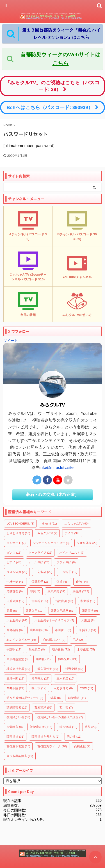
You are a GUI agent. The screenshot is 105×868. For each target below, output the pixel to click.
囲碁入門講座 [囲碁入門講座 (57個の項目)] (63, 611)
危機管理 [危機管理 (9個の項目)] (15, 591)
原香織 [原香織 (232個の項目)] (81, 591)
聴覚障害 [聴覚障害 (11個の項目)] (77, 698)
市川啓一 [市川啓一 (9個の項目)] (63, 630)
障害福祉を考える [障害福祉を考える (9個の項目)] (46, 737)
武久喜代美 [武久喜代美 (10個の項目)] (48, 669)
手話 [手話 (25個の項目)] (79, 640)
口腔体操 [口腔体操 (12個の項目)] (15, 601)
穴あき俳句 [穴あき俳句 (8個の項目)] (63, 688)
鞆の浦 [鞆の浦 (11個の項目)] (74, 737)
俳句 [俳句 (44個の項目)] (82, 582)
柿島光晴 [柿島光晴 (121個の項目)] (68, 659)
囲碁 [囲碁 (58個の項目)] (13, 611)
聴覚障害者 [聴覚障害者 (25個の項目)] (17, 708)
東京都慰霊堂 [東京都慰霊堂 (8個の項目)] (18, 659)
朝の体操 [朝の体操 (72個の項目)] (61, 649)
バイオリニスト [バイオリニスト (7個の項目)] (72, 553)
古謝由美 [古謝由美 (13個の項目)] (64, 601)
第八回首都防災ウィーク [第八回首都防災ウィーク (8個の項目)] (25, 698)
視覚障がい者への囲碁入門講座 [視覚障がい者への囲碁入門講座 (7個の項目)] (60, 717)
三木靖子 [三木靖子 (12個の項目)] (68, 572)
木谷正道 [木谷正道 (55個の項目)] (86, 649)
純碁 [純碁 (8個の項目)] (56, 698)
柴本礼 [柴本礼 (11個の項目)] (43, 659)
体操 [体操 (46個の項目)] (63, 582)
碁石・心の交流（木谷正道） (52, 495)
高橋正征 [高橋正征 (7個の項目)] (82, 746)
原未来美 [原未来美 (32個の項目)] (56, 591)
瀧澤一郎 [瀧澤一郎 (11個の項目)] (15, 678)
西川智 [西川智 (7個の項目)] (66, 708)
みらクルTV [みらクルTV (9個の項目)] (47, 533)
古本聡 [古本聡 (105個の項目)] (40, 601)
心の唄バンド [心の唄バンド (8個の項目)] (54, 640)
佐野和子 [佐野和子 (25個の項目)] (40, 582)
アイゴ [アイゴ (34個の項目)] (72, 533)
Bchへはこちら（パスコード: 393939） (52, 107)
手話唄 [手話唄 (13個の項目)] (14, 649)
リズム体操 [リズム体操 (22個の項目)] (17, 572)
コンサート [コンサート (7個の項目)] (16, 543)
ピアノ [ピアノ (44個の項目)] (14, 562)
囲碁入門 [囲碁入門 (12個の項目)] (35, 611)
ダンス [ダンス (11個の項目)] (14, 553)
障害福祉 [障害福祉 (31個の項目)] (15, 737)
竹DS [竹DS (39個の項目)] (87, 688)
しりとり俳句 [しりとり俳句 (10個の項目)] (18, 533)
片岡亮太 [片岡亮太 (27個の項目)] (40, 678)
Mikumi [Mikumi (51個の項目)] (49, 524)
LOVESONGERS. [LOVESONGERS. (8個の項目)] (20, 524)
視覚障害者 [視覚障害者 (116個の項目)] (41, 727)
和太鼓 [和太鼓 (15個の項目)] (88, 601)
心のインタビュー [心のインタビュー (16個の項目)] (21, 640)
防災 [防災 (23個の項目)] (91, 727)
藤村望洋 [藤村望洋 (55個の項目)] (43, 708)
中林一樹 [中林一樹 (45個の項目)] (15, 582)
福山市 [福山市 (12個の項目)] (39, 688)
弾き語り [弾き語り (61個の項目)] (87, 630)
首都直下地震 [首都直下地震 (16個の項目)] (18, 746)
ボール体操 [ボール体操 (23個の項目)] (39, 562)
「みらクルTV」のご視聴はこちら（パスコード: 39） (52, 86)
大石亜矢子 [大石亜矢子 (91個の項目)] (17, 620)
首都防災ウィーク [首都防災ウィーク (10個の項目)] (52, 746)
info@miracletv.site (57, 468)
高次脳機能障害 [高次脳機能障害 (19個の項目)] (20, 756)
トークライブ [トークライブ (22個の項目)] (40, 553)
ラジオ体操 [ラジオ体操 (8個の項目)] (66, 562)
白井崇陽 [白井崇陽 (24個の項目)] (15, 688)
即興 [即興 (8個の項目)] (35, 591)
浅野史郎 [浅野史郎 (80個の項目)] (74, 669)
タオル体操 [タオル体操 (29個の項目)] (87, 543)
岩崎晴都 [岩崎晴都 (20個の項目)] (39, 630)
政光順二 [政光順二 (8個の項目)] (37, 649)
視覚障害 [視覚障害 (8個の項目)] (15, 727)
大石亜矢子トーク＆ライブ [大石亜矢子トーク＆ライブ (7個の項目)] (54, 620)
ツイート (11, 341)
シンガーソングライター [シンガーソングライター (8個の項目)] (51, 543)
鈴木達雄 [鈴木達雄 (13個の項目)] (68, 727)
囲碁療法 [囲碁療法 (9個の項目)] (90, 611)
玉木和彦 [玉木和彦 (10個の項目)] (65, 678)
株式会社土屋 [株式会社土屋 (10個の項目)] (18, 669)
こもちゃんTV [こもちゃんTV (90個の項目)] (76, 524)
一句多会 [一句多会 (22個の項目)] (43, 572)
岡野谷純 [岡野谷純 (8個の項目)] (15, 630)
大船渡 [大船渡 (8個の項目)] (88, 620)
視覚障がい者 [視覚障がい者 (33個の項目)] (18, 717)
